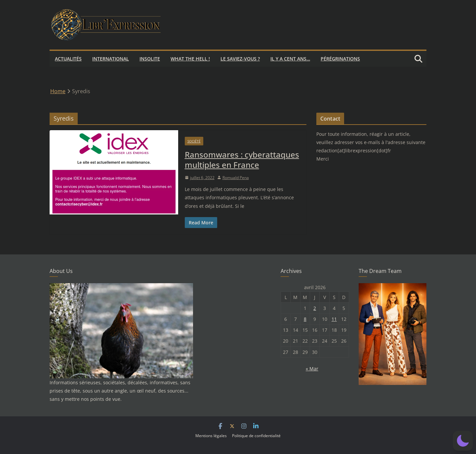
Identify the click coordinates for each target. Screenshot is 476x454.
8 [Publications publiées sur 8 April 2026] (305, 319)
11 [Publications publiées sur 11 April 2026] (334, 319)
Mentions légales (211, 436)
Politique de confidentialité (256, 436)
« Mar (312, 369)
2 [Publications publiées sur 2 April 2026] (315, 308)
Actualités (68, 59)
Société (194, 141)
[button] (463, 441)
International (111, 59)
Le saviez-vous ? (240, 59)
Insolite (150, 59)
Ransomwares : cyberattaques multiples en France (242, 160)
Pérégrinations (340, 59)
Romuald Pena (236, 178)
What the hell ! (190, 59)
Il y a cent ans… (290, 59)
